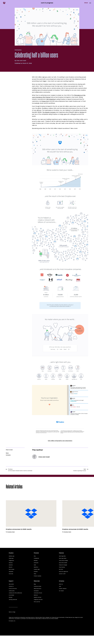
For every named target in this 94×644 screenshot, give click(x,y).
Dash (35, 573)
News (7, 453)
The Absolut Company (49, 112)
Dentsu (82, 112)
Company (18, 50)
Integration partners (38, 608)
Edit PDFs (61, 578)
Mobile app (11, 567)
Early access (11, 578)
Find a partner (37, 610)
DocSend (36, 580)
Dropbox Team (11, 536)
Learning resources (13, 608)
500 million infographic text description (60, 441)
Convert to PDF (62, 582)
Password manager (63, 573)
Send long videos (63, 567)
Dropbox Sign (37, 578)
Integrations (11, 569)
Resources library (38, 597)
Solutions (11, 573)
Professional (36, 567)
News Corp (45, 101)
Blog (35, 593)
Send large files (62, 565)
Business (36, 569)
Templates (11, 580)
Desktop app (12, 565)
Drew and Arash (21, 61)
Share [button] (86, 3)
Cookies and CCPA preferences (15, 601)
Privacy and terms (13, 597)
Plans (35, 582)
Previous (20, 470)
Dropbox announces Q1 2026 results (19, 533)
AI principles (11, 604)
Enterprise (36, 571)
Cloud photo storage (63, 569)
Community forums (38, 601)
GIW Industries (51, 99)
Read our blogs (12, 620)
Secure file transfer (63, 571)
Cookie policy (12, 599)
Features (11, 571)
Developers (36, 599)
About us (61, 593)
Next (80, 470)
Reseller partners (38, 606)
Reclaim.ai (36, 576)
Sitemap (11, 606)
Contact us (11, 595)
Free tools (11, 582)
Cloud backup (62, 576)
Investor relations (63, 597)
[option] (28, 521)
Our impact (61, 599)
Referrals (36, 604)
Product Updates (37, 584)
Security (11, 576)
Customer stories (37, 595)
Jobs (60, 595)
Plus (35, 565)
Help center (11, 593)
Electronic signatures (63, 580)
